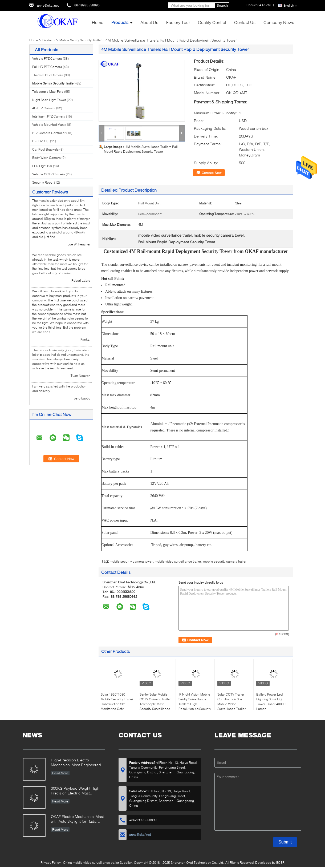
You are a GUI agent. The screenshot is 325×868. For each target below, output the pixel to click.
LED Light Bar (42, 166)
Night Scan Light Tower (49, 100)
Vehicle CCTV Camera (49, 174)
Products (120, 22)
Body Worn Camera (46, 158)
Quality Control (212, 22)
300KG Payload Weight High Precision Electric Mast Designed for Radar (75, 791)
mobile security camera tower (131, 561)
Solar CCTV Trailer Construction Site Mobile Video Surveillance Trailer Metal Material (231, 704)
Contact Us (245, 22)
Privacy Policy (51, 863)
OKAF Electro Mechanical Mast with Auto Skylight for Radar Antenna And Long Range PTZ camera (77, 819)
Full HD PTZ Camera (47, 67)
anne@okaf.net (48, 5)
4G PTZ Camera (44, 108)
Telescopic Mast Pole (48, 92)
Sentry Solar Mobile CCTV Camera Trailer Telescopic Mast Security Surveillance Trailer (155, 704)
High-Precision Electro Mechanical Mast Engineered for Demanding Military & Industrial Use (76, 763)
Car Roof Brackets (45, 149)
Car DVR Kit (41, 141)
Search (222, 5)
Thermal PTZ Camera (48, 75)
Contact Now (212, 173)
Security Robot (43, 182)
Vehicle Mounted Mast (48, 125)
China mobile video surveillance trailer (91, 863)
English (290, 6)
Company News (279, 22)
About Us (149, 22)
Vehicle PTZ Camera (47, 58)
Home (98, 22)
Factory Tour (178, 22)
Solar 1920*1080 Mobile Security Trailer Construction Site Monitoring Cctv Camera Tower (117, 704)
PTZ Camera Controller (49, 133)
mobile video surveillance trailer (178, 561)
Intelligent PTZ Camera (49, 116)
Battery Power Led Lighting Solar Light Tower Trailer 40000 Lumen (271, 702)
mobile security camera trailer (225, 561)
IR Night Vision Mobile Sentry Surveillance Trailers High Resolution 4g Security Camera (195, 704)
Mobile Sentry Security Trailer (81, 40)
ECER (280, 863)
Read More (60, 773)
